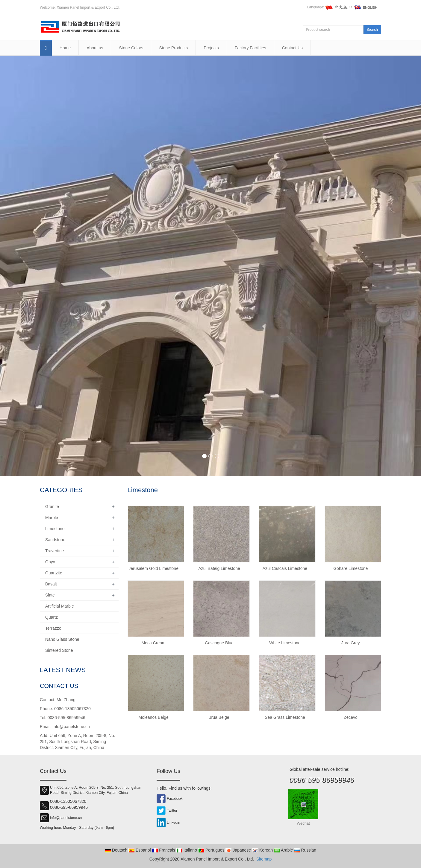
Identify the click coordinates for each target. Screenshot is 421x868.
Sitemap (264, 859)
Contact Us (292, 48)
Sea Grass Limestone (285, 717)
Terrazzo (53, 628)
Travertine (55, 551)
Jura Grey (350, 643)
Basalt (51, 584)
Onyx (50, 562)
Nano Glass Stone (62, 639)
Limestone (55, 529)
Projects (211, 48)
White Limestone (285, 643)
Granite (52, 507)
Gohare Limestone (350, 568)
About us (95, 48)
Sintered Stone (59, 650)
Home (65, 48)
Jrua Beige (219, 717)
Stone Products (173, 48)
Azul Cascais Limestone (285, 568)
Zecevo (351, 717)
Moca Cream (154, 643)
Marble (52, 518)
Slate (50, 595)
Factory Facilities (250, 48)
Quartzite (54, 573)
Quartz (52, 617)
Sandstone (55, 540)
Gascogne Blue (219, 643)
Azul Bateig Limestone (219, 568)
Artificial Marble (60, 606)
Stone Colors (131, 48)
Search (372, 30)
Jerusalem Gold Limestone (153, 568)
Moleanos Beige (153, 717)
